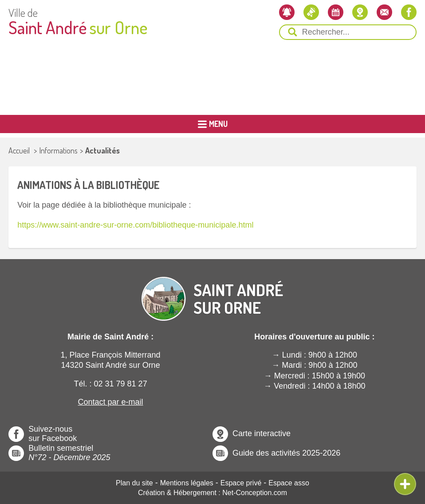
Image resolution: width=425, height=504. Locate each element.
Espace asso (289, 483)
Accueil (19, 150)
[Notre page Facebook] (409, 12)
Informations (58, 150)
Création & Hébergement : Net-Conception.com (212, 493)
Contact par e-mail (111, 402)
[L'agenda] (336, 12)
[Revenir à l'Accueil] (212, 291)
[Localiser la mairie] (360, 12)
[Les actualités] (311, 12)
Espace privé (241, 483)
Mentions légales (187, 483)
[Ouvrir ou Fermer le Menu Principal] (212, 124)
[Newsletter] (287, 12)
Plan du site (134, 483)
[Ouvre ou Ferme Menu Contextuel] (405, 484)
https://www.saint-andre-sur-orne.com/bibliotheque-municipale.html (135, 225)
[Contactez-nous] (384, 12)
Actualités (102, 150)
